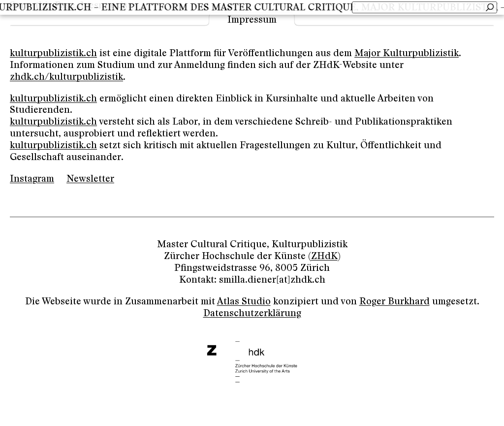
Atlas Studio (244, 302)
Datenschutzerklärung (252, 313)
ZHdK (324, 256)
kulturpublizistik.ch (53, 53)
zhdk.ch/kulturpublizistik (66, 77)
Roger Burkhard (394, 302)
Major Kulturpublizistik (407, 53)
